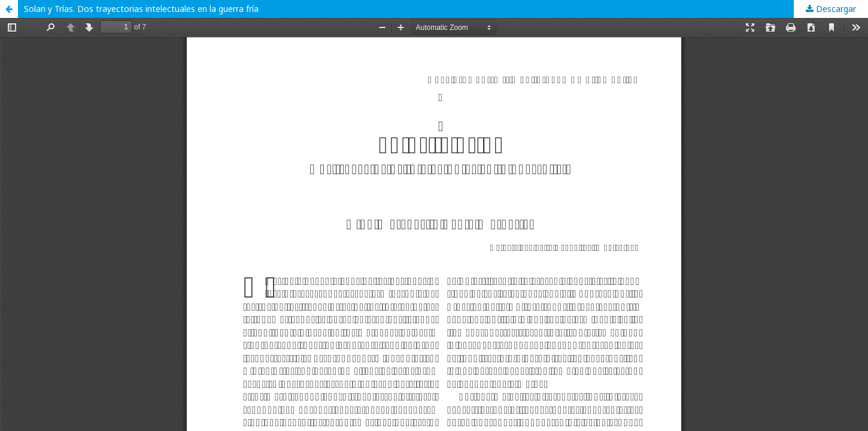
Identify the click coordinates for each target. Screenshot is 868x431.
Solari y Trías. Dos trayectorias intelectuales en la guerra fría (141, 9)
